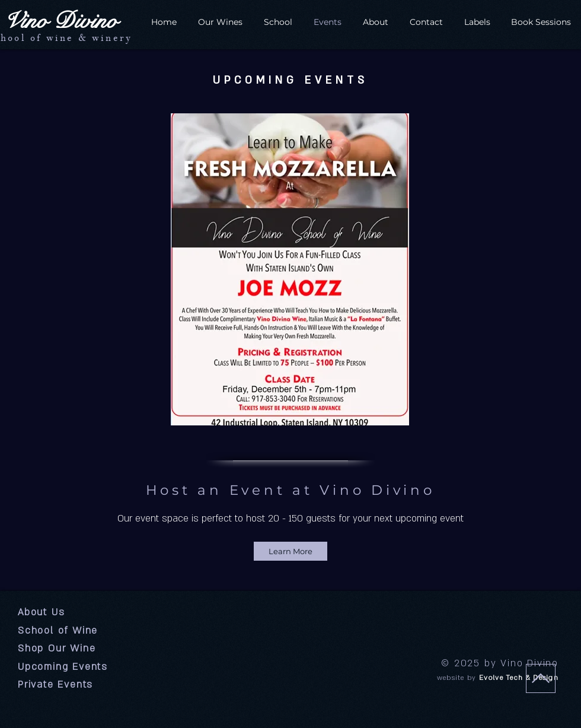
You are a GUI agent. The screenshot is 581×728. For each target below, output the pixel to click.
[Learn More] (290, 551)
